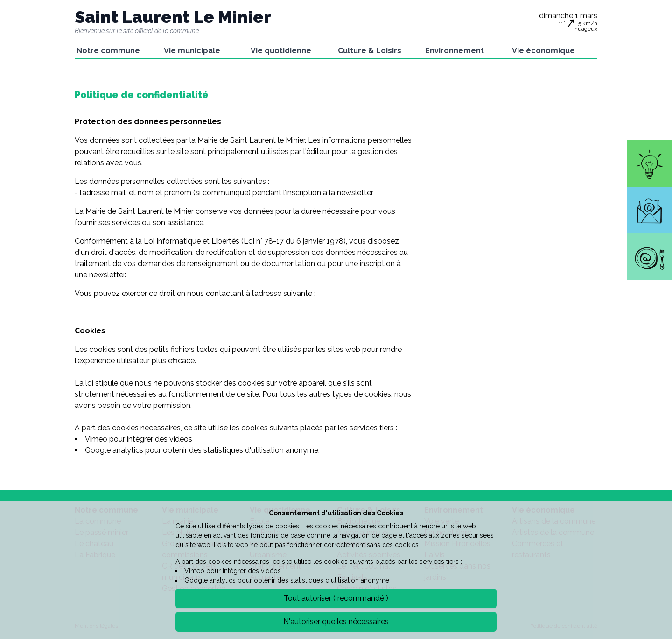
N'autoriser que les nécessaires (336, 621)
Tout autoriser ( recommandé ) (336, 598)
